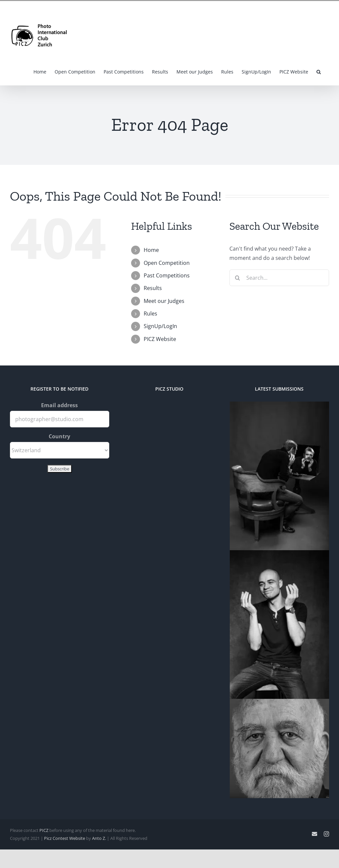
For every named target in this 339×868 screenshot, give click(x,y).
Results (153, 288)
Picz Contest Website (65, 838)
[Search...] (279, 278)
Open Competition (167, 263)
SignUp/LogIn (160, 326)
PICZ (44, 830)
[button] (319, 71)
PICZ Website (160, 339)
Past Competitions (167, 275)
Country (59, 436)
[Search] (238, 278)
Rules (150, 313)
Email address (59, 405)
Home (151, 250)
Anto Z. (99, 838)
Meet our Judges (164, 301)
